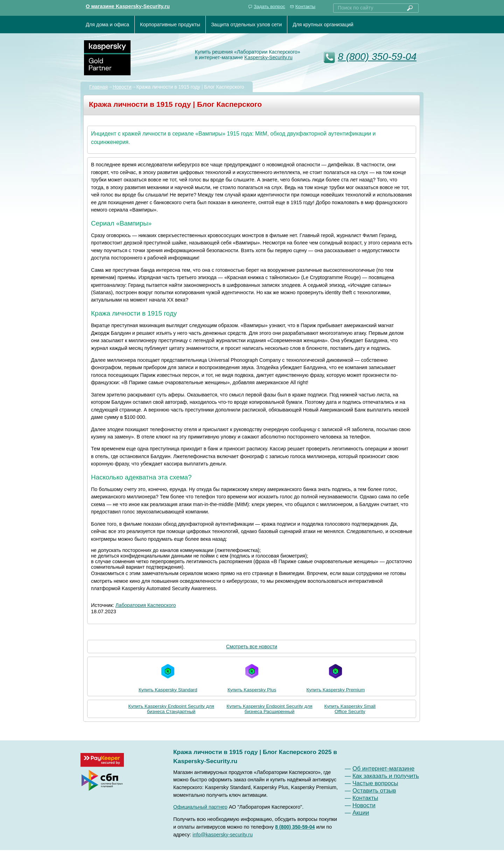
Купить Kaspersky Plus (252, 676)
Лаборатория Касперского (146, 605)
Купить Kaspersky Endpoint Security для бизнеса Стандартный (171, 709)
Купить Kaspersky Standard (168, 676)
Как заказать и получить (386, 776)
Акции (361, 813)
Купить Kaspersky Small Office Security (350, 709)
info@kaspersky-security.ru (223, 835)
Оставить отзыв (374, 791)
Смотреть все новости (252, 647)
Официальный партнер (200, 807)
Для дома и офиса (107, 25)
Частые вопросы (375, 783)
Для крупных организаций (323, 25)
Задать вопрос (269, 6)
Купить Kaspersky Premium (335, 676)
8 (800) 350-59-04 (377, 57)
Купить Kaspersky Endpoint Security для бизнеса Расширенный (269, 709)
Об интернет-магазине (383, 769)
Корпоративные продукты (170, 25)
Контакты (305, 6)
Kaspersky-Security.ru (268, 57)
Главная (99, 87)
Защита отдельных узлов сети (246, 25)
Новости (122, 87)
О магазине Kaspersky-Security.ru (128, 6)
